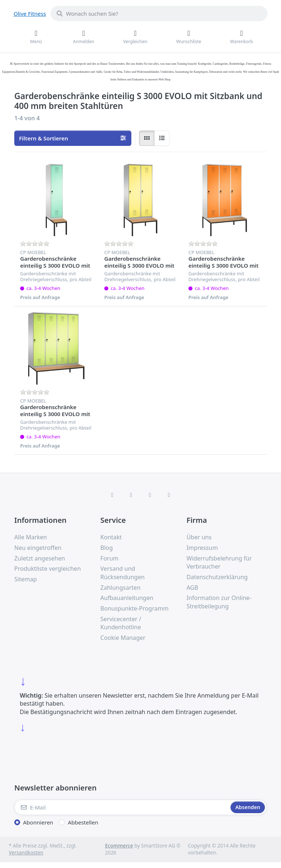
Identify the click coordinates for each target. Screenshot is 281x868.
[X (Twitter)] (131, 495)
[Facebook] (112, 495)
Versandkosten (26, 853)
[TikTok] (150, 495)
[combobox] (159, 14)
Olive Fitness (30, 14)
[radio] (147, 138)
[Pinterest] (169, 495)
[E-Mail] (122, 807)
